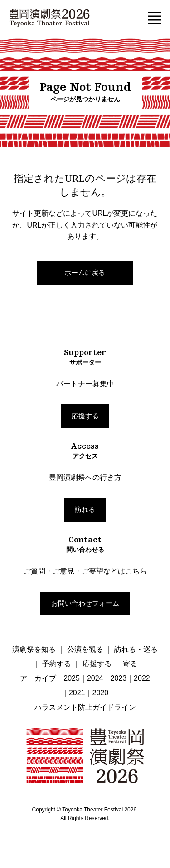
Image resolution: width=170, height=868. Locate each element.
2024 (95, 678)
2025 (72, 678)
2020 (101, 693)
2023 (119, 678)
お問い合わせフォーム (85, 603)
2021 (77, 693)
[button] (155, 18)
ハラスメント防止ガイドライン (85, 707)
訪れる (85, 510)
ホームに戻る (85, 273)
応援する (85, 416)
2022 (142, 678)
